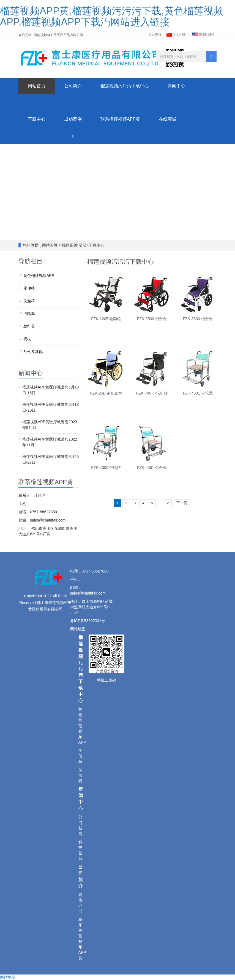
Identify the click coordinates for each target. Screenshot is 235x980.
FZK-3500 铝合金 (198, 319)
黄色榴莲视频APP (39, 276)
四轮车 (29, 314)
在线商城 (168, 119)
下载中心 (37, 119)
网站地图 (78, 629)
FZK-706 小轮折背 (152, 393)
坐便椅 (80, 756)
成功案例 (73, 119)
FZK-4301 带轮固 (198, 393)
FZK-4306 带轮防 (106, 468)
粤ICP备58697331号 (88, 621)
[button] (125, 103)
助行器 (29, 326)
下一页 (182, 503)
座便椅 (29, 288)
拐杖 (27, 339)
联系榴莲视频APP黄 (120, 119)
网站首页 (37, 86)
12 (167, 503)
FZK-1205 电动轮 (106, 319)
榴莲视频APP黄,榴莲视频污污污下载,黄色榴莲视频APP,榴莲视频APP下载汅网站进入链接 (112, 16)
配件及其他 (33, 352)
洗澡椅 (29, 301)
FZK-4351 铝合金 (152, 468)
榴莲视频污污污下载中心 (125, 86)
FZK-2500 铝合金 (152, 319)
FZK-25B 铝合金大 (106, 393)
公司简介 (73, 86)
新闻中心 (176, 86)
